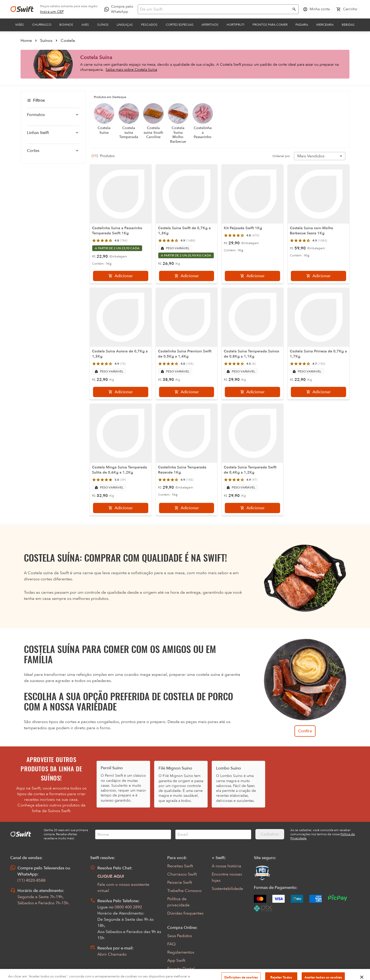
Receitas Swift (180, 866)
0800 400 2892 (128, 907)
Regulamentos (181, 952)
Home (26, 41)
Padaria (302, 25)
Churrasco (42, 25)
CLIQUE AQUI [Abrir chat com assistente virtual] (111, 876)
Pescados (149, 25)
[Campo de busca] (215, 9)
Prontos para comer (270, 25)
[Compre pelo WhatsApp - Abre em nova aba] (120, 9)
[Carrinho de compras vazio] (347, 9)
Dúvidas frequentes (185, 913)
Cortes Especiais (180, 25)
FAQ (171, 944)
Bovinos (66, 25)
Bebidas (348, 25)
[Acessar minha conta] (316, 9)
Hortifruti (235, 25)
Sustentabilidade (227, 889)
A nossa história (226, 866)
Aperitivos (210, 25)
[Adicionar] (121, 276)
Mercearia (325, 25)
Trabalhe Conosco (184, 891)
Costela (68, 41)
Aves (85, 25)
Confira (305, 731)
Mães (20, 25)
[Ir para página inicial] (22, 9)
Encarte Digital (181, 969)
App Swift (176, 960)
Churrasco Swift (182, 874)
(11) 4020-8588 (31, 880)
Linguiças (125, 25)
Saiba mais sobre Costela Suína (131, 70)
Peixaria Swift (180, 882)
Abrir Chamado (112, 954)
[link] (52, 12)
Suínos (103, 25)
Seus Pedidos (180, 936)
